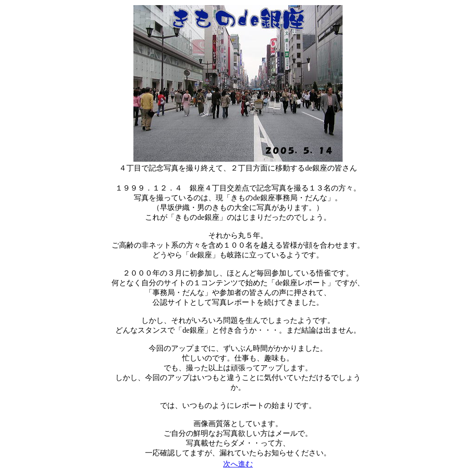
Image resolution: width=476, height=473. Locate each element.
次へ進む (238, 464)
